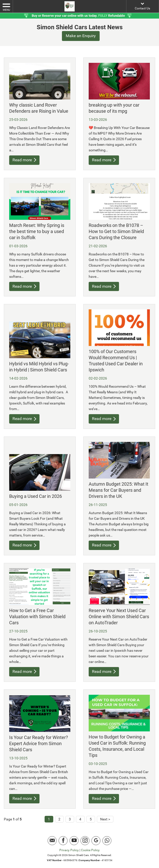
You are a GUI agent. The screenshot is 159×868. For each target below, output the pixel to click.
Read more (24, 160)
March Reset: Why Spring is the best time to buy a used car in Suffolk (37, 231)
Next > (105, 819)
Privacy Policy (69, 850)
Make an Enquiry (81, 36)
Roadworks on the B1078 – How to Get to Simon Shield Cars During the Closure (116, 231)
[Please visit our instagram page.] (85, 841)
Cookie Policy (90, 850)
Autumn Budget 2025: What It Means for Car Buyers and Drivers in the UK (118, 490)
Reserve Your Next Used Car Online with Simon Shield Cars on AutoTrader (119, 617)
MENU (6, 7)
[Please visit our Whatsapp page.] (107, 841)
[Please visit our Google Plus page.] (96, 841)
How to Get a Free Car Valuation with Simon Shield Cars (37, 617)
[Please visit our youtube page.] (74, 841)
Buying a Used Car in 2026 (36, 496)
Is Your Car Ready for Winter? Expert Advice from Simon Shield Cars (39, 743)
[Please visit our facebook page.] (63, 841)
